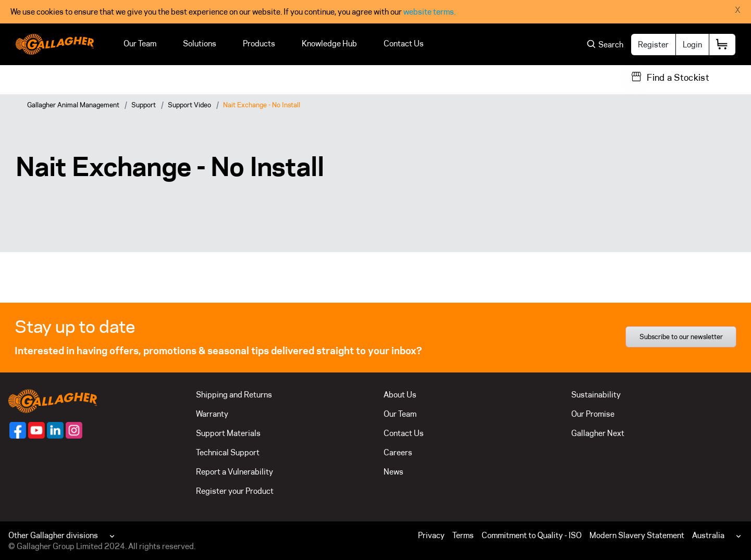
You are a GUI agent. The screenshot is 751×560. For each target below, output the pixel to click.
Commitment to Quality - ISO (532, 535)
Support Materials (228, 433)
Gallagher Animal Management (73, 105)
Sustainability (596, 395)
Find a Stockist (678, 78)
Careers (398, 452)
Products (259, 43)
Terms (463, 535)
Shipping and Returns (234, 395)
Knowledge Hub (329, 43)
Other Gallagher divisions (53, 535)
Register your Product (235, 491)
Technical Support (228, 452)
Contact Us (404, 43)
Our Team (140, 43)
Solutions (200, 43)
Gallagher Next (598, 433)
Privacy (431, 535)
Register (653, 45)
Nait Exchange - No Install (262, 105)
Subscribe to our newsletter (681, 337)
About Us (400, 395)
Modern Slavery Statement (637, 535)
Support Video (189, 105)
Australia (708, 535)
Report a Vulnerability (235, 472)
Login (692, 45)
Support (144, 105)
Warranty (212, 414)
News (393, 472)
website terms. (429, 12)
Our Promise (593, 414)
